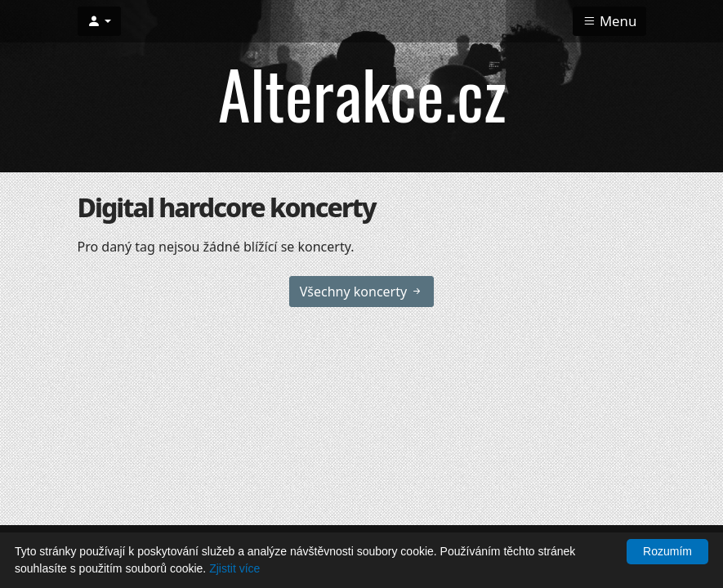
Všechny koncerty (362, 292)
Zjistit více (234, 568)
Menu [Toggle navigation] (610, 21)
